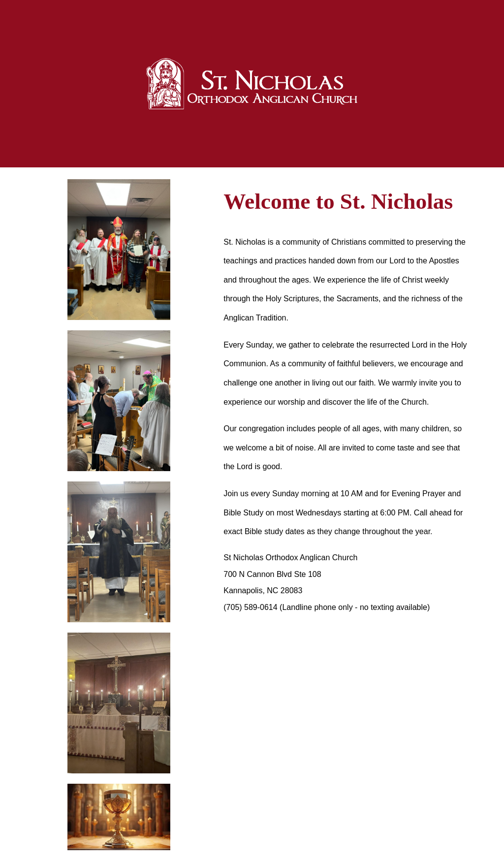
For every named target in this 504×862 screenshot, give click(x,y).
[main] (347, 202)
